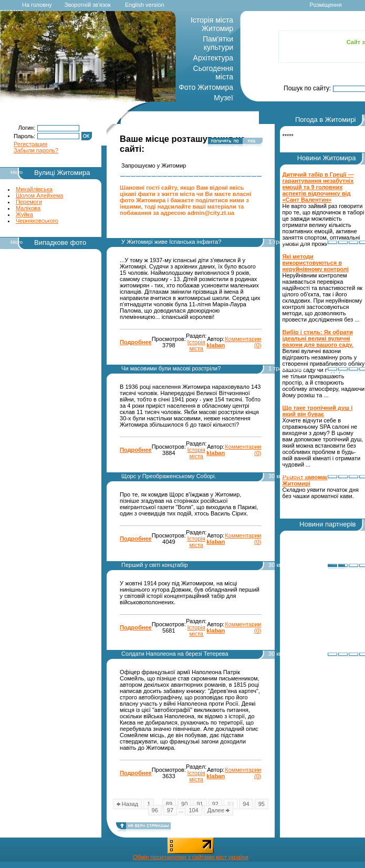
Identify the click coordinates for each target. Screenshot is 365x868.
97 (170, 810)
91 (200, 804)
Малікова (28, 208)
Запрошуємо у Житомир (154, 166)
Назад (128, 804)
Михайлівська (34, 189)
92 (215, 804)
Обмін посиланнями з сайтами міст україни (191, 857)
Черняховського (37, 221)
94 (246, 804)
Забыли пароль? (36, 150)
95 (262, 804)
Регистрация (30, 144)
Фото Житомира (206, 87)
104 (193, 810)
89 (169, 804)
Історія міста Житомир (212, 24)
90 (184, 804)
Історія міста (196, 345)
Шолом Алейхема (39, 195)
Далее (218, 810)
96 (155, 810)
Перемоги (29, 202)
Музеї (223, 98)
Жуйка (24, 214)
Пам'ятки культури (218, 43)
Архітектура (213, 58)
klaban (216, 345)
